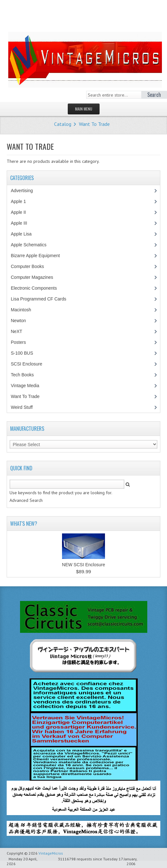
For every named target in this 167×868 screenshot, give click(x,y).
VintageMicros (51, 853)
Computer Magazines (37, 277)
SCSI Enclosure (30, 364)
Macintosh (24, 310)
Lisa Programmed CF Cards (42, 299)
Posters (22, 342)
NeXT (17, 331)
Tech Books (27, 375)
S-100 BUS (25, 353)
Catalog (63, 124)
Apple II (22, 212)
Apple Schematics (32, 245)
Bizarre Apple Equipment (39, 256)
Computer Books (32, 266)
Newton (18, 321)
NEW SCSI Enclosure (83, 565)
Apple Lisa (26, 234)
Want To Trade (94, 124)
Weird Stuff (25, 407)
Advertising (25, 191)
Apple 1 (22, 201)
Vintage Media (28, 386)
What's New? (24, 524)
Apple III (22, 223)
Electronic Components (37, 288)
